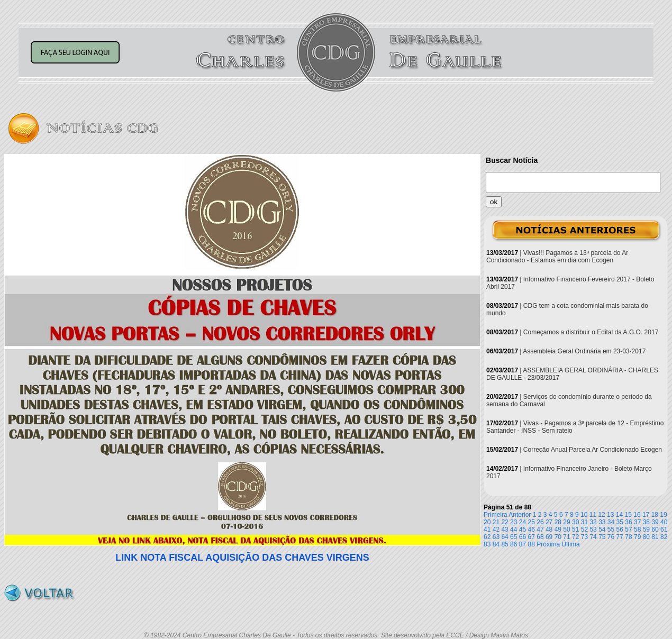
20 (487, 522)
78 (628, 537)
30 (575, 522)
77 (620, 537)
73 (584, 537)
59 (646, 530)
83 (487, 544)
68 (540, 537)
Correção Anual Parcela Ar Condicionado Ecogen (593, 450)
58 (637, 530)
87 (523, 544)
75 (602, 537)
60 (655, 530)
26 (540, 522)
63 (496, 537)
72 (575, 537)
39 (655, 522)
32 (593, 522)
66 (523, 537)
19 (663, 515)
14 (619, 515)
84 (496, 544)
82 (664, 537)
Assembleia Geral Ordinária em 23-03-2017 (584, 351)
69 (549, 537)
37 (637, 522)
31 (584, 522)
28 (558, 522)
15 (628, 515)
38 (646, 522)
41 (487, 530)
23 (514, 522)
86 (514, 544)
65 (514, 537)
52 (584, 530)
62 (487, 537)
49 (558, 530)
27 (549, 522)
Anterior (520, 515)
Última (571, 544)
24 (523, 522)
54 (602, 530)
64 (505, 537)
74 (593, 537)
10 (584, 515)
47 (540, 530)
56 (620, 530)
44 (514, 530)
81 (655, 537)
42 (496, 530)
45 (523, 530)
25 (532, 522)
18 (655, 515)
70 (558, 537)
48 (549, 530)
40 (664, 522)
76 (611, 537)
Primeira (496, 515)
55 (611, 530)
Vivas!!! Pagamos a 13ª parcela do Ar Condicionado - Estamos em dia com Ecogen (557, 257)
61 (664, 530)
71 (566, 537)
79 (637, 537)
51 (575, 530)
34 (611, 522)
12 (601, 515)
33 (602, 522)
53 (593, 530)
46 (532, 530)
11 (593, 515)
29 (566, 522)
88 (532, 544)
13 (610, 515)
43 (505, 530)
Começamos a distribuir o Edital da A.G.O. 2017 (591, 332)
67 (532, 537)
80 (646, 537)
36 (628, 522)
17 (646, 515)
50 (566, 530)
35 (620, 522)
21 (496, 522)
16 (637, 515)
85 (505, 544)
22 (505, 522)
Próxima (548, 544)
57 (628, 530)
